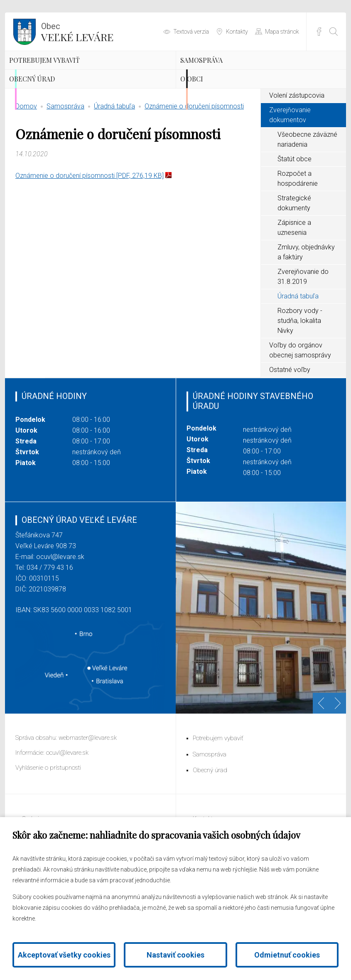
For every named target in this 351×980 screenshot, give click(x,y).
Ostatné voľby (290, 420)
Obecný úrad (56, 116)
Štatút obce (295, 209)
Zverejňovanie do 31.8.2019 (303, 326)
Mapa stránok (282, 32)
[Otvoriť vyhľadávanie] (334, 32)
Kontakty (237, 32)
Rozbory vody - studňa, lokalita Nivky (300, 371)
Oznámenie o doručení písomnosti (194, 156)
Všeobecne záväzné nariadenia (307, 189)
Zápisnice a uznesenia (294, 277)
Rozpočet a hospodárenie (298, 228)
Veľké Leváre (77, 31)
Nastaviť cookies (175, 955)
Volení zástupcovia (297, 145)
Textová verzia (191, 32)
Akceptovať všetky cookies (64, 955)
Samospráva (225, 73)
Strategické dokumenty (294, 253)
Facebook (319, 32)
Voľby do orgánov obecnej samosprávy (300, 400)
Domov (26, 156)
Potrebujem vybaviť (75, 73)
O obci (210, 116)
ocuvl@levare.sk (60, 607)
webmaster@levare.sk (88, 788)
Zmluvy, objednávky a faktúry (306, 302)
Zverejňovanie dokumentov (290, 165)
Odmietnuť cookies (287, 955)
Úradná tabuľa (114, 156)
